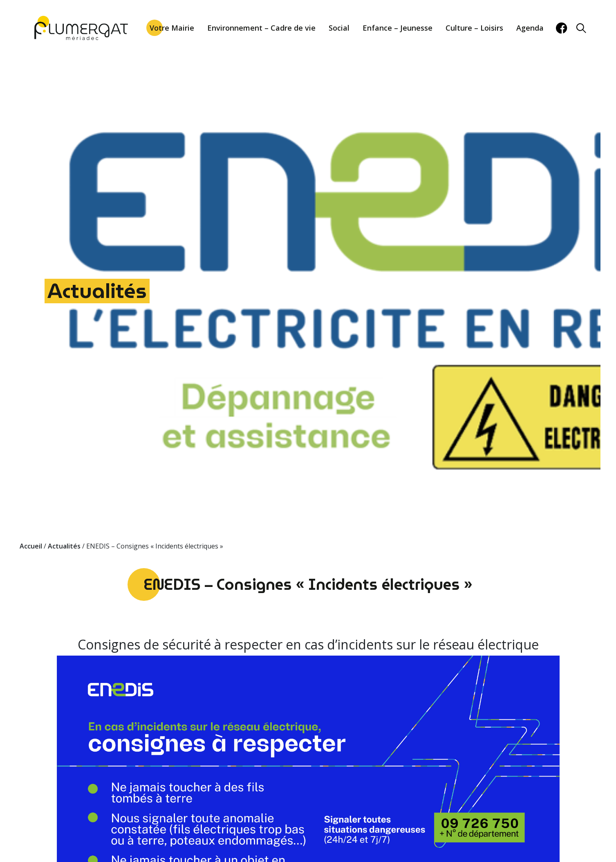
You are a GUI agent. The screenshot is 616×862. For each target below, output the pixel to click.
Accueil (31, 546)
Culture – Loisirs (474, 28)
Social (339, 28)
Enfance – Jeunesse (398, 28)
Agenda (530, 28)
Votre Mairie (172, 28)
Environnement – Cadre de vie (261, 28)
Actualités (97, 291)
